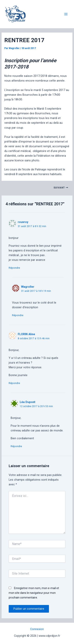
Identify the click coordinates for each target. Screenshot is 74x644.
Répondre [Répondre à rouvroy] (14, 268)
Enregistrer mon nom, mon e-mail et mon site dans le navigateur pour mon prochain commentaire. (34, 593)
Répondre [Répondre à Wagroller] (18, 315)
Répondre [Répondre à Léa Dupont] (16, 446)
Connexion (37, 629)
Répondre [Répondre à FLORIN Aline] (14, 383)
